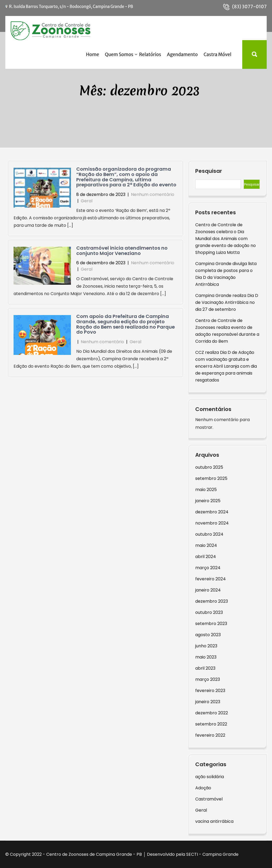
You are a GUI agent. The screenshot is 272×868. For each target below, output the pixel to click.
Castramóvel (209, 799)
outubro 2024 (209, 534)
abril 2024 (206, 557)
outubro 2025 (209, 467)
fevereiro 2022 (210, 735)
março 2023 (208, 679)
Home (93, 54)
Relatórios (150, 54)
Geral (87, 201)
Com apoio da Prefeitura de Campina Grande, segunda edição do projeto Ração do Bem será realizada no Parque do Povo (126, 324)
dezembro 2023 (212, 601)
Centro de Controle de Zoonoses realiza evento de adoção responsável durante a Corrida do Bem (227, 331)
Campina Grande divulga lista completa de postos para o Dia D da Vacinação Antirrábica (226, 274)
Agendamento (182, 54)
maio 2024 (206, 545)
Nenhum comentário (153, 194)
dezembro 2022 (212, 713)
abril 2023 (205, 668)
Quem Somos (119, 54)
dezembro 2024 (212, 512)
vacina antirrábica (214, 821)
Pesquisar (209, 171)
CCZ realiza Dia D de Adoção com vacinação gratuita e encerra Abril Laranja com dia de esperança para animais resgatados (226, 366)
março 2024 (208, 568)
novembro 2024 (212, 523)
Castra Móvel (217, 54)
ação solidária (210, 777)
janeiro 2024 (208, 590)
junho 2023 (206, 646)
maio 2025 (206, 490)
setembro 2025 (211, 478)
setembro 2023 (211, 624)
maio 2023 (206, 657)
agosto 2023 (208, 635)
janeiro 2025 (208, 501)
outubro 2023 (209, 612)
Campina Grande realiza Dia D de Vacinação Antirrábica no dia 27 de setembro (227, 302)
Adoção (203, 788)
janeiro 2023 (208, 702)
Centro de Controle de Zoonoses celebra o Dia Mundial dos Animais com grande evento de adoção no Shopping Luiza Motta (226, 239)
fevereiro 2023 (210, 691)
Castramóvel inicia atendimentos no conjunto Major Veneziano (122, 251)
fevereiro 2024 (211, 579)
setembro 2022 (211, 724)
